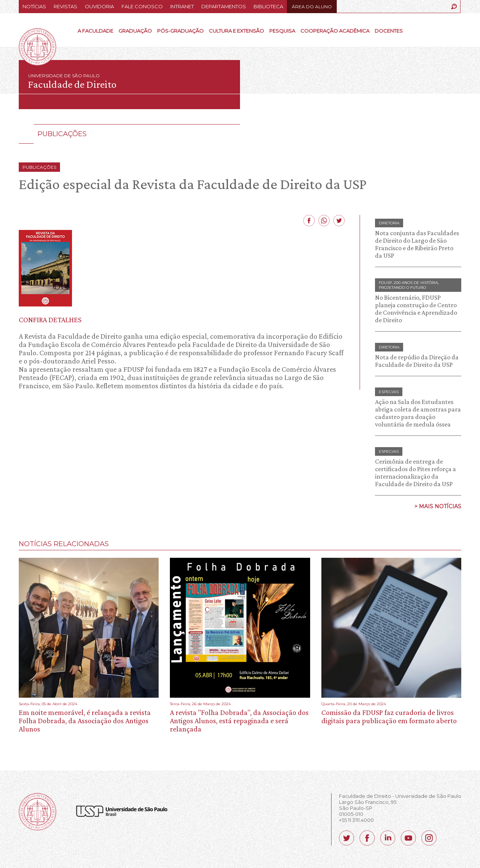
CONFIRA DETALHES (50, 320)
